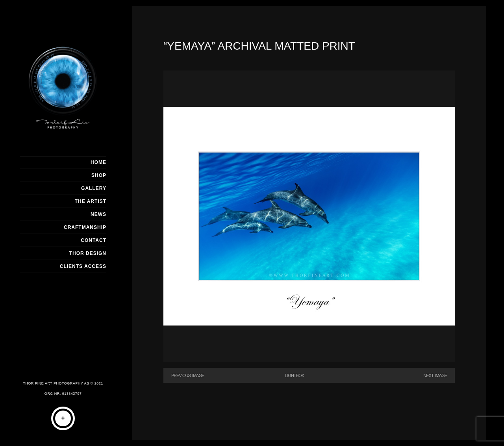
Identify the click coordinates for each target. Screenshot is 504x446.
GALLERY (94, 188)
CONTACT (94, 240)
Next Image (435, 375)
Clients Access (83, 266)
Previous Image (188, 375)
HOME (98, 162)
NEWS (98, 214)
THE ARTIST (91, 201)
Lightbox (295, 375)
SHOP (99, 175)
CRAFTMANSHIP (85, 227)
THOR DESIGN (88, 253)
